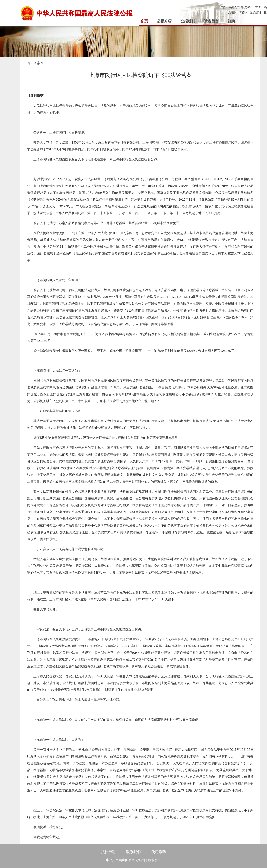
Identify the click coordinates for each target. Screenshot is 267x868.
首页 (30, 63)
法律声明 (108, 852)
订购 (231, 21)
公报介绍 (164, 21)
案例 (40, 63)
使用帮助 (159, 852)
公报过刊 (188, 21)
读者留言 (211, 21)
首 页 (144, 21)
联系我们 (133, 852)
